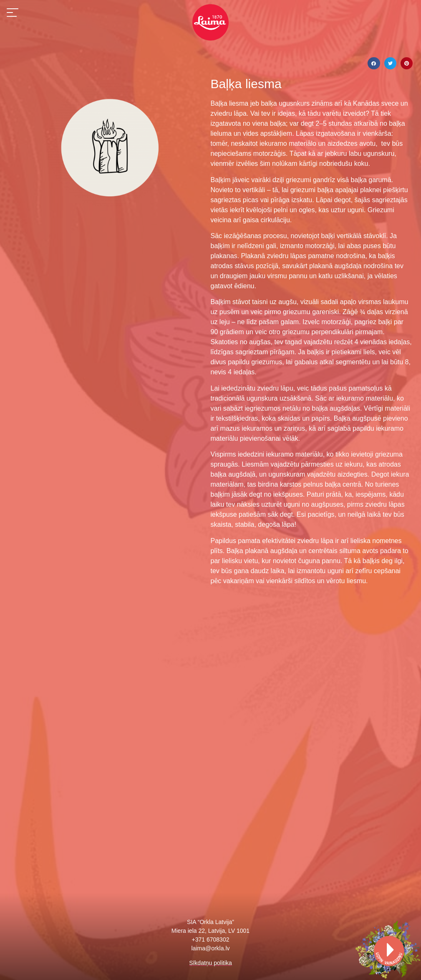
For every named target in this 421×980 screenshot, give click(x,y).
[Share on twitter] (390, 63)
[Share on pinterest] (407, 63)
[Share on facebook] (374, 63)
